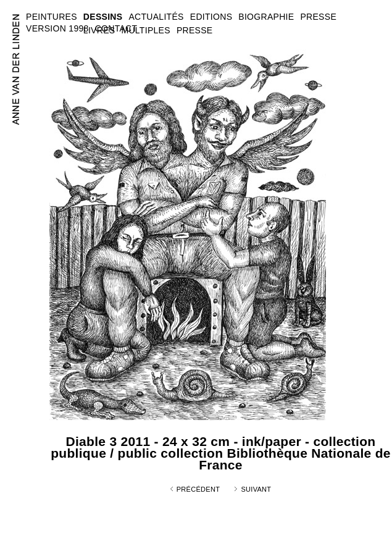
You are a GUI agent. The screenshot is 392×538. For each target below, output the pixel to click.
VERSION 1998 (57, 28)
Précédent (198, 489)
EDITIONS (211, 17)
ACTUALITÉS (156, 17)
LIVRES (99, 30)
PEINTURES (52, 17)
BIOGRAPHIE (266, 17)
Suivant (256, 489)
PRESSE (195, 30)
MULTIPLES (145, 30)
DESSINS (103, 17)
